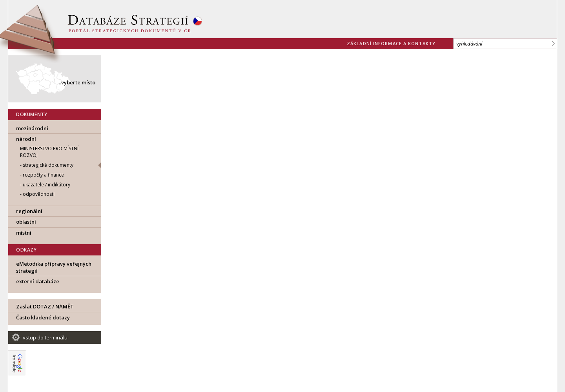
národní (26, 139)
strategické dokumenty (48, 165)
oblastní (26, 222)
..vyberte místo (77, 82)
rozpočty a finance (43, 175)
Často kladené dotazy (43, 317)
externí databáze (38, 281)
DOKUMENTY (32, 114)
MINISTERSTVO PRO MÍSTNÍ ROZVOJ (49, 152)
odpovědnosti (39, 194)
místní (24, 233)
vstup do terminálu (45, 337)
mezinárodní (32, 128)
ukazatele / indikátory (46, 185)
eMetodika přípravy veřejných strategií (54, 267)
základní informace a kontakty (391, 43)
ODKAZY (26, 250)
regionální (29, 211)
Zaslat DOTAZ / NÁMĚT (45, 306)
